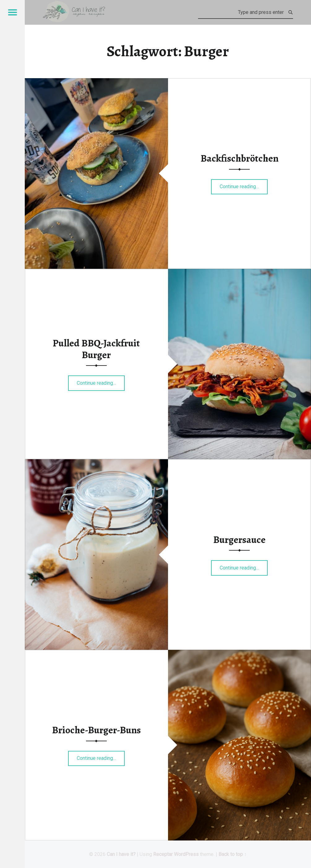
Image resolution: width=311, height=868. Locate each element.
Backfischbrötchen (240, 158)
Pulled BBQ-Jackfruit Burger (96, 349)
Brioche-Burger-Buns (96, 730)
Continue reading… (244, 184)
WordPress (186, 854)
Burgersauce (239, 540)
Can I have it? (121, 854)
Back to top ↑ (233, 854)
